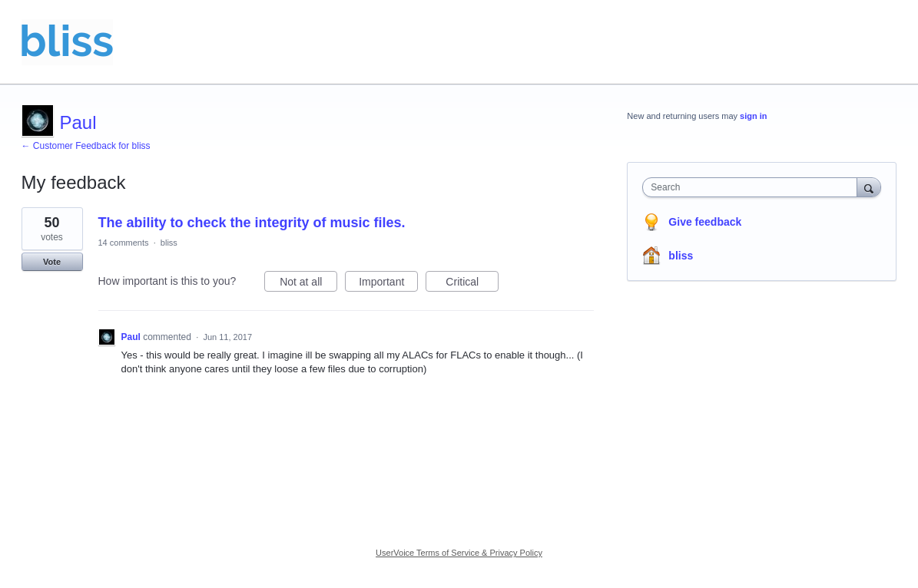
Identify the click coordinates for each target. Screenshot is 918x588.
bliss (169, 243)
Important (388, 284)
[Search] (869, 187)
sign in (753, 116)
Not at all (308, 284)
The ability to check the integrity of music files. (252, 223)
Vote (52, 262)
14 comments (124, 243)
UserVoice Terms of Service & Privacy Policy (459, 553)
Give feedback (705, 222)
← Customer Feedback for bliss (86, 146)
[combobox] (753, 187)
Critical (472, 284)
